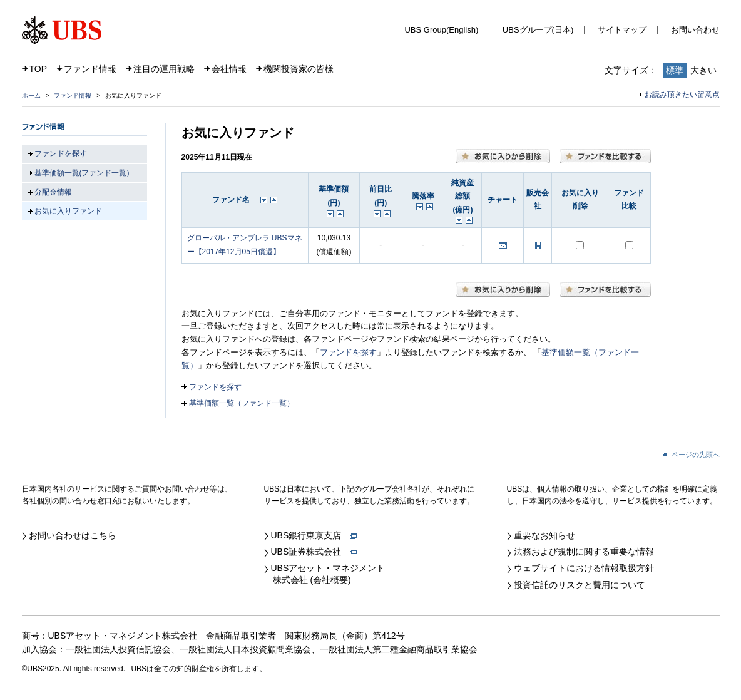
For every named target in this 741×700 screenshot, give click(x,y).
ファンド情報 (90, 69)
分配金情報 (53, 192)
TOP (38, 69)
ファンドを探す (348, 352)
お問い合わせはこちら (73, 535)
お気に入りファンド (68, 211)
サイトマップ (622, 30)
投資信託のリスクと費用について (580, 585)
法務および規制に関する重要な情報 (584, 552)
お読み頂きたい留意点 (682, 95)
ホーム (31, 95)
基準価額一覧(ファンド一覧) (82, 173)
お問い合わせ (695, 30)
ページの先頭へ (696, 455)
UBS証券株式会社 (314, 552)
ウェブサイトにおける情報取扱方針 (584, 568)
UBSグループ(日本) (538, 30)
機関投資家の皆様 (299, 69)
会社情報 (229, 69)
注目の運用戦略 (164, 69)
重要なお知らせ (544, 535)
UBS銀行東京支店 (314, 535)
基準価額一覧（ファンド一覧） (242, 403)
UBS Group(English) (441, 30)
